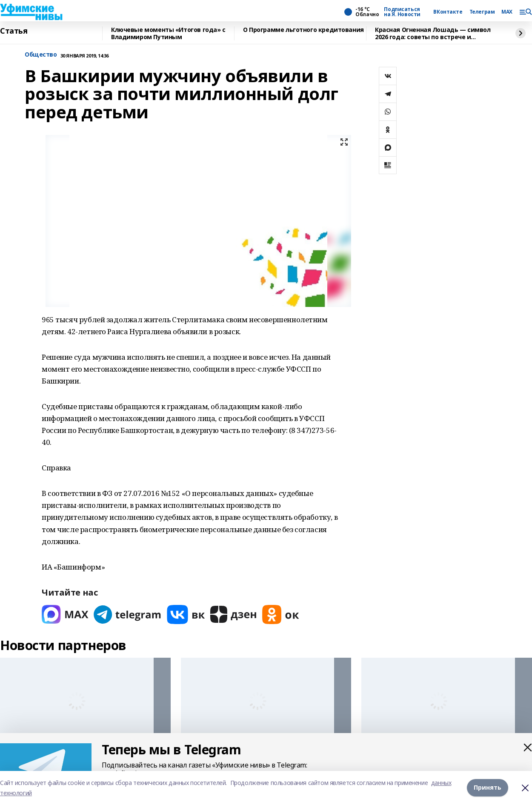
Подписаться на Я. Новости (402, 12)
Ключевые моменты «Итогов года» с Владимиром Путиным (168, 33)
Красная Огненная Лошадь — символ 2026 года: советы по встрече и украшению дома (433, 33)
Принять (488, 788)
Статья (14, 31)
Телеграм (482, 12)
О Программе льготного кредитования (303, 30)
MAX (507, 12)
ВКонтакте (448, 12)
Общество (41, 55)
